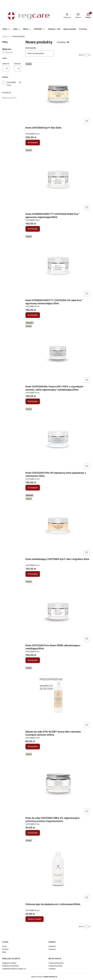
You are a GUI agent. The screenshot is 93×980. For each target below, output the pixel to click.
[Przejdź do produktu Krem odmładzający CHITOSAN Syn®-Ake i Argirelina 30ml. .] (58, 525)
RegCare (6, 36)
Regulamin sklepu (9, 963)
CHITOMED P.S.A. (11, 84)
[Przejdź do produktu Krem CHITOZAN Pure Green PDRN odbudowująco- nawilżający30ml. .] (58, 611)
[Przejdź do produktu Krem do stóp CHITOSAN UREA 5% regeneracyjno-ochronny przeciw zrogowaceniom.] (58, 783)
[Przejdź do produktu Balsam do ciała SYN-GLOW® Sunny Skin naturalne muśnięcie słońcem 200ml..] (58, 697)
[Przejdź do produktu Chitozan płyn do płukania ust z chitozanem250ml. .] (58, 870)
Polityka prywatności (11, 966)
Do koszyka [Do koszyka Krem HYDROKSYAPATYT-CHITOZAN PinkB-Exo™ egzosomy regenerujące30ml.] (33, 229)
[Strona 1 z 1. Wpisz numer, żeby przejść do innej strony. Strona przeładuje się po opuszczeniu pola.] (86, 55)
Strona (81, 55)
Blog (4, 952)
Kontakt (5, 949)
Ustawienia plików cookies (13, 969)
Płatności (52, 946)
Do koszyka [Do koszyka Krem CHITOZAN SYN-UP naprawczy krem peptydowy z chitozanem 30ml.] (33, 488)
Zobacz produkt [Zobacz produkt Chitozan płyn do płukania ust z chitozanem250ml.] (35, 919)
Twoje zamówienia (56, 963)
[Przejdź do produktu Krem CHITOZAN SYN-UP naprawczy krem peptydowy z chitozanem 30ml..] (58, 438)
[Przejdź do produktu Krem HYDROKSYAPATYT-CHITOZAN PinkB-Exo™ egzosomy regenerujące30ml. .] (58, 180)
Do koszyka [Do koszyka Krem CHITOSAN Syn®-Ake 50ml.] (33, 142)
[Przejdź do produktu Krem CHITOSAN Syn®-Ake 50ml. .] (58, 93)
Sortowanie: (31, 48)
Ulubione (52, 969)
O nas (5, 946)
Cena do (17, 64)
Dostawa (52, 949)
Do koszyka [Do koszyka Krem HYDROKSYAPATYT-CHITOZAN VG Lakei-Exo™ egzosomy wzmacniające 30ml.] (33, 315)
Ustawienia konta (55, 966)
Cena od (6, 64)
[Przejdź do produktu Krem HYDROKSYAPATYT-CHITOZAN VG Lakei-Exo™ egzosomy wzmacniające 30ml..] (58, 266)
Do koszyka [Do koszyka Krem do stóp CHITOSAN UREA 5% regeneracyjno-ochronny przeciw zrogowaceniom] (33, 833)
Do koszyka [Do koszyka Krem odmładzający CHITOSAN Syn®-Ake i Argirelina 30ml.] (33, 574)
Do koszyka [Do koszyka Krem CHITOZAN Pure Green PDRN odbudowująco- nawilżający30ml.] (33, 660)
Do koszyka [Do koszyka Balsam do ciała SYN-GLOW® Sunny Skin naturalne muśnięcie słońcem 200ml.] (33, 746)
